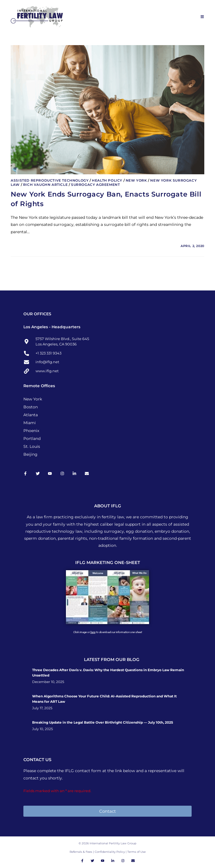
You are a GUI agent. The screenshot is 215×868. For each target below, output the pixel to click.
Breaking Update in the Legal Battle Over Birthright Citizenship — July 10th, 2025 (103, 722)
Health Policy (107, 180)
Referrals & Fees (81, 852)
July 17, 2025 (42, 708)
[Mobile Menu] (202, 17)
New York (136, 180)
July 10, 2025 (43, 729)
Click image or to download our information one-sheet (108, 632)
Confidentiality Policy (110, 852)
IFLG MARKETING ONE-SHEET (108, 562)
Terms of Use (137, 852)
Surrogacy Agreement (95, 185)
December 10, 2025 (48, 682)
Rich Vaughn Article (45, 185)
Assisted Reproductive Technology (50, 180)
